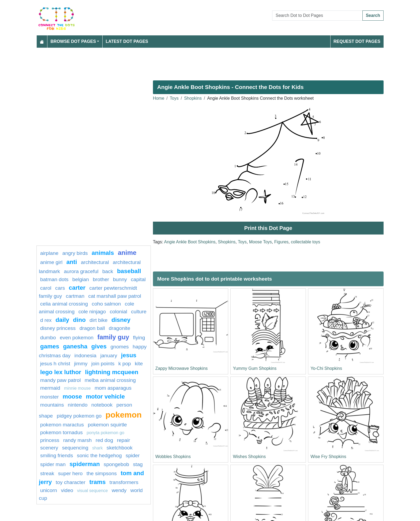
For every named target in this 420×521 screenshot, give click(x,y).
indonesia (85, 356)
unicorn (49, 490)
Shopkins (193, 98)
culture (139, 312)
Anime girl (51, 262)
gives (99, 346)
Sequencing (75, 448)
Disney (121, 320)
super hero (70, 473)
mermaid (50, 388)
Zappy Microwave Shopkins (182, 368)
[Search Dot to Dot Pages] (317, 16)
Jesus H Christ (55, 364)
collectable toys (305, 242)
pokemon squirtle (107, 425)
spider (133, 455)
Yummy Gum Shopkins (255, 368)
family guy (113, 337)
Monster (49, 397)
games (50, 346)
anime (127, 253)
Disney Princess (58, 328)
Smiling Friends (57, 455)
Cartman (75, 296)
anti (72, 262)
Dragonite (119, 328)
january (109, 356)
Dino (79, 320)
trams (97, 482)
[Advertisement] (197, 62)
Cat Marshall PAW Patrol (115, 296)
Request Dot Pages (357, 41)
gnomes (119, 347)
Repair (124, 440)
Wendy (119, 490)
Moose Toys (260, 242)
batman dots (54, 279)
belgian (81, 279)
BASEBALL (129, 271)
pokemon (124, 415)
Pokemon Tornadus (61, 432)
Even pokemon (77, 338)
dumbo (48, 338)
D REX (46, 320)
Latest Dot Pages (127, 41)
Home (159, 98)
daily (62, 320)
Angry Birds (75, 253)
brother (101, 279)
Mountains (52, 405)
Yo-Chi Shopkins (326, 368)
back (108, 271)
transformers (124, 482)
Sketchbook (120, 448)
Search (373, 15)
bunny (120, 279)
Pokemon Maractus (62, 425)
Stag (138, 464)
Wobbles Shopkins (173, 457)
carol (46, 288)
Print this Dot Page (268, 228)
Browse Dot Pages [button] (73, 41)
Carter (77, 288)
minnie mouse (77, 388)
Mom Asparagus (113, 388)
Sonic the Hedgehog (99, 455)
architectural (95, 262)
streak (47, 473)
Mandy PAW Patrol (60, 380)
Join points (103, 364)
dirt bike (98, 320)
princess (50, 440)
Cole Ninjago (92, 312)
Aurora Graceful (81, 271)
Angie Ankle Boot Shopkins (190, 242)
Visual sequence (93, 491)
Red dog (104, 440)
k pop (125, 364)
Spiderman (85, 464)
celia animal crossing (64, 304)
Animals (103, 253)
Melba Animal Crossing (110, 380)
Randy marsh (78, 440)
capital (138, 279)
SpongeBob (116, 464)
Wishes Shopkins (249, 457)
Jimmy (81, 364)
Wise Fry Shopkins (328, 457)
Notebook (102, 405)
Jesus (129, 355)
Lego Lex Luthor (61, 372)
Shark (97, 448)
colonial (119, 312)
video (67, 490)
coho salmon (106, 304)
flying (139, 338)
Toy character (71, 482)
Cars (60, 288)
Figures (281, 242)
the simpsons (102, 473)
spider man (53, 464)
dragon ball (92, 328)
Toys (174, 98)
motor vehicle (105, 397)
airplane (49, 253)
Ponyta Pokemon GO (105, 433)
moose (72, 397)
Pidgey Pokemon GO (79, 416)
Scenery (49, 448)
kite (139, 364)
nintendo (78, 405)
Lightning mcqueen (112, 372)
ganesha (75, 346)
